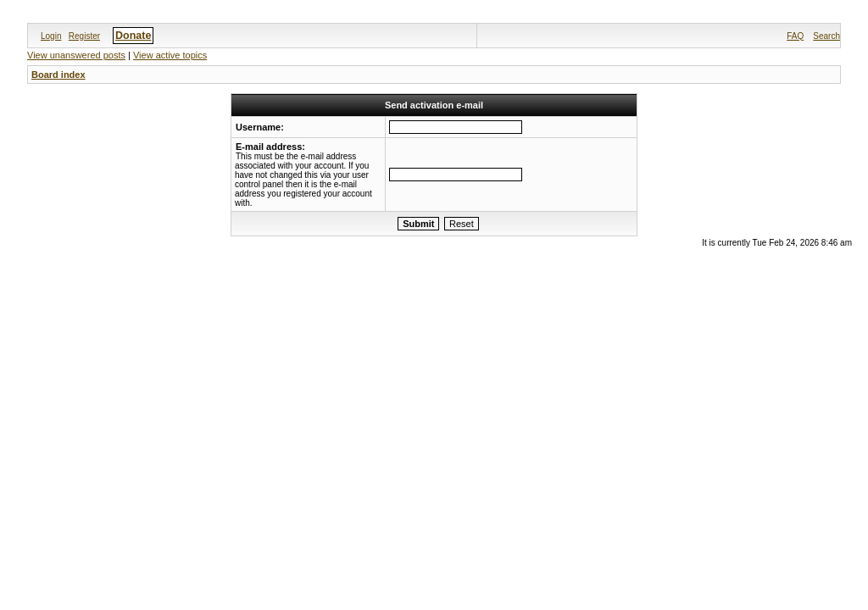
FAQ (795, 36)
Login (51, 36)
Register (84, 36)
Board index (58, 75)
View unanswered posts (76, 55)
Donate (133, 36)
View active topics (170, 55)
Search (826, 36)
